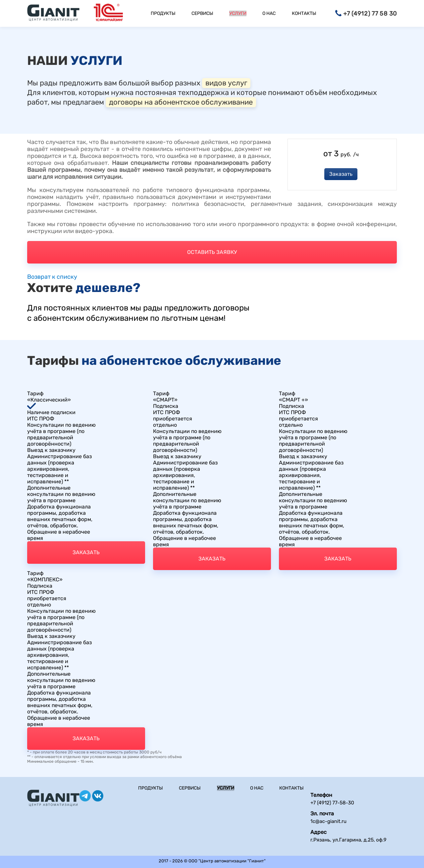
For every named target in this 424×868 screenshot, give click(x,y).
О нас (269, 13)
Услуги (238, 13)
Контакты (304, 13)
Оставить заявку (212, 252)
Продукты (163, 13)
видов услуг (226, 83)
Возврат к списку (52, 277)
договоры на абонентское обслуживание (181, 102)
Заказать (341, 174)
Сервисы (202, 13)
